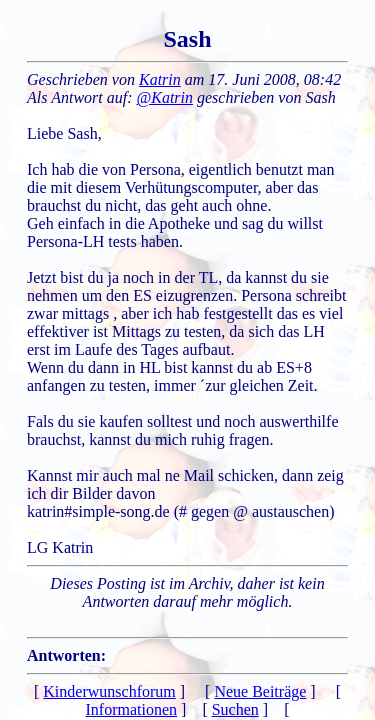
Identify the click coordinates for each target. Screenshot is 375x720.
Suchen (235, 709)
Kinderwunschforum (109, 691)
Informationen (132, 709)
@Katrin (165, 97)
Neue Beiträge (260, 691)
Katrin (160, 79)
